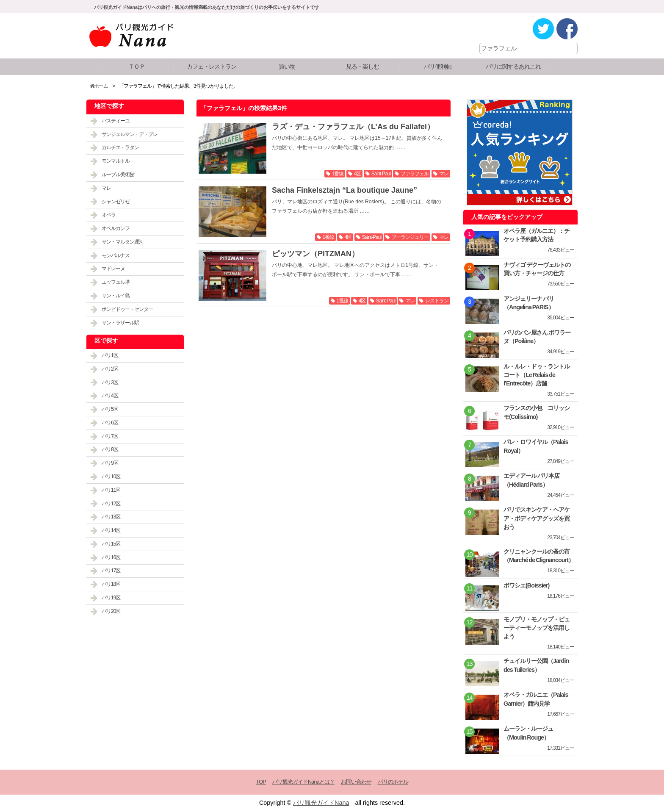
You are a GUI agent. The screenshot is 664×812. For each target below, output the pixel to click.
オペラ (109, 215)
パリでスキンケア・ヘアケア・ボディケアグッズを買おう (537, 518)
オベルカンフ (116, 228)
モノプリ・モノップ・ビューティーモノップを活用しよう (537, 628)
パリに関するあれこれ (513, 67)
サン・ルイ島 (116, 296)
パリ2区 (110, 369)
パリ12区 (111, 504)
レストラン (437, 301)
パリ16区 (111, 557)
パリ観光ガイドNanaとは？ (303, 782)
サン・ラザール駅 (120, 323)
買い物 (287, 67)
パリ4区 (110, 396)
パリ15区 (111, 544)
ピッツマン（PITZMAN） (315, 254)
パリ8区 (110, 449)
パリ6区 (110, 423)
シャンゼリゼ (116, 202)
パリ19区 (111, 598)
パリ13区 (111, 517)
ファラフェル (415, 174)
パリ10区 (111, 477)
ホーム (99, 86)
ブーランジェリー (410, 237)
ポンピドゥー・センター (127, 309)
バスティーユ (116, 121)
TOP (261, 782)
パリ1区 (110, 355)
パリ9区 (110, 463)
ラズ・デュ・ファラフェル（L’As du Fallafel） (353, 127)
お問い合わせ (356, 782)
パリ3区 (110, 382)
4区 (358, 174)
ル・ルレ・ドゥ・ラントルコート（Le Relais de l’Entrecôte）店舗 (537, 375)
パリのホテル (393, 782)
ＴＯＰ (137, 67)
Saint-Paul (381, 174)
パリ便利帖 (438, 67)
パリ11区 (111, 490)
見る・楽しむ (362, 67)
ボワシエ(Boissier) (526, 585)
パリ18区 (111, 584)
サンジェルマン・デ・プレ (130, 134)
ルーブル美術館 (118, 175)
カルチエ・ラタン (120, 147)
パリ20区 (111, 611)
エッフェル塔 (116, 282)
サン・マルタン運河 (123, 242)
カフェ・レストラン (212, 67)
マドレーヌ (113, 269)
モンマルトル (116, 161)
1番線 (338, 174)
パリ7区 (110, 436)
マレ (444, 174)
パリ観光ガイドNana (321, 803)
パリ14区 (111, 530)
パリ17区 (111, 571)
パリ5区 (110, 409)
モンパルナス (116, 255)
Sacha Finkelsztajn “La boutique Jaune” (344, 190)
